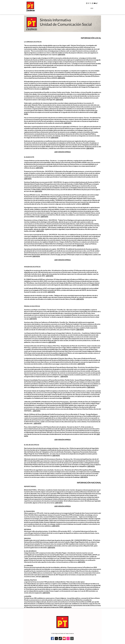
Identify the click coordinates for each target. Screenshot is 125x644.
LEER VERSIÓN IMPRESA (63, 152)
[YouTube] (95, 3)
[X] (91, 3)
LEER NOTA (61, 55)
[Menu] (92, 8)
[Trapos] (72, 638)
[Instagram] (87, 3)
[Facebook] (89, 3)
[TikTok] (97, 3)
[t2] (93, 3)
